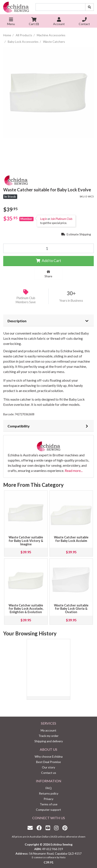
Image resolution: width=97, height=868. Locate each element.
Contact (84, 22)
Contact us (49, 773)
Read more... (74, 470)
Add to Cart (48, 261)
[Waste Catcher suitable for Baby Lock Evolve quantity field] (48, 248)
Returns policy (49, 793)
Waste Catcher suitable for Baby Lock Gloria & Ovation (71, 609)
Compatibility (19, 426)
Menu (11, 22)
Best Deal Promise (48, 762)
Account (59, 22)
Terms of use (49, 804)
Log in (44, 219)
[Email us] (31, 828)
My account (48, 730)
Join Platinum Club (61, 219)
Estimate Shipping (76, 234)
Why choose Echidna (49, 756)
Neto (63, 857)
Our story (48, 767)
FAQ (49, 788)
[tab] (48, 320)
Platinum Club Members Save (26, 300)
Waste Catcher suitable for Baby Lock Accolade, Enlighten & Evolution (26, 609)
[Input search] (60, 7)
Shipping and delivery (49, 741)
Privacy (48, 799)
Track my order (48, 736)
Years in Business (71, 301)
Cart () (34, 22)
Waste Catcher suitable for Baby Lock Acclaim (71, 539)
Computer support (48, 810)
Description (17, 321)
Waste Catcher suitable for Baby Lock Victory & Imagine (26, 541)
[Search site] (89, 7)
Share (48, 274)
